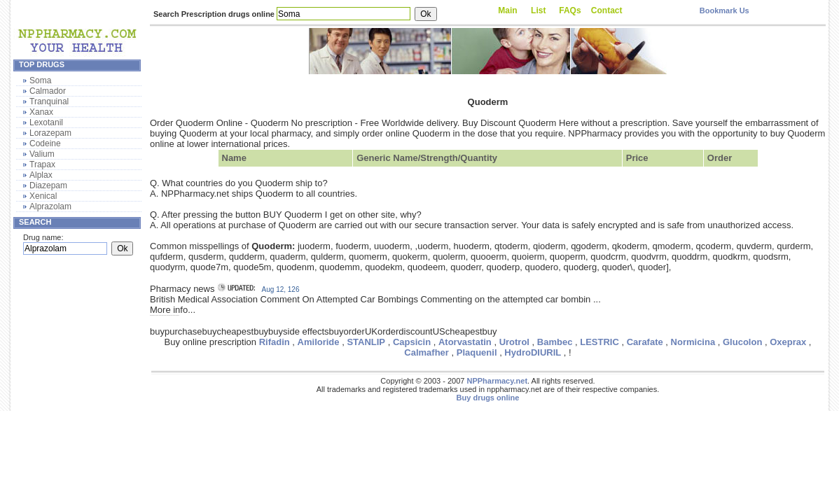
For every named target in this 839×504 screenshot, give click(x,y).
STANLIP (366, 342)
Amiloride (319, 342)
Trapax (42, 164)
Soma (40, 80)
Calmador (48, 91)
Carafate (645, 342)
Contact (607, 10)
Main (507, 10)
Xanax (41, 112)
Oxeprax (788, 342)
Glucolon (742, 342)
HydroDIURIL (533, 352)
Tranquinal (49, 101)
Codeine (45, 143)
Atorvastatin (465, 342)
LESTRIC (599, 342)
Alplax (41, 175)
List (538, 10)
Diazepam (48, 185)
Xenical (43, 196)
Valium (42, 154)
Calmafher (427, 352)
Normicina (693, 342)
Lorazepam (50, 133)
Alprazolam (50, 206)
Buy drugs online (488, 398)
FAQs (570, 10)
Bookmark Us (724, 10)
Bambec (555, 342)
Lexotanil (46, 122)
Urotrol (514, 342)
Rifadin (275, 342)
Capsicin (412, 342)
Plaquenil (477, 352)
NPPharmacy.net (497, 381)
